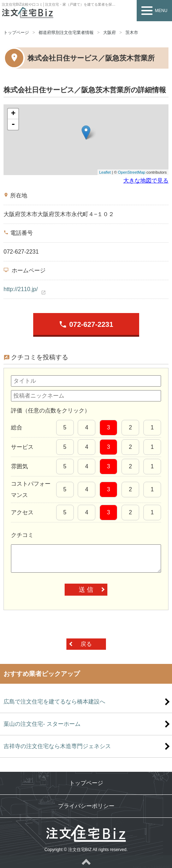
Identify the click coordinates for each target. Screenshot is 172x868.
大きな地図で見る (146, 181)
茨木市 (132, 33)
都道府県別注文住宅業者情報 (66, 33)
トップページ (16, 33)
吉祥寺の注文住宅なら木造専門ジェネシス (57, 746)
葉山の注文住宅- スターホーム (42, 724)
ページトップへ (86, 862)
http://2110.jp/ (21, 289)
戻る (86, 644)
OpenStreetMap (132, 172)
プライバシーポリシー (86, 806)
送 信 (86, 590)
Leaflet (105, 172)
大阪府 (109, 33)
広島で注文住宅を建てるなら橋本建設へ (54, 702)
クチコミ (22, 535)
